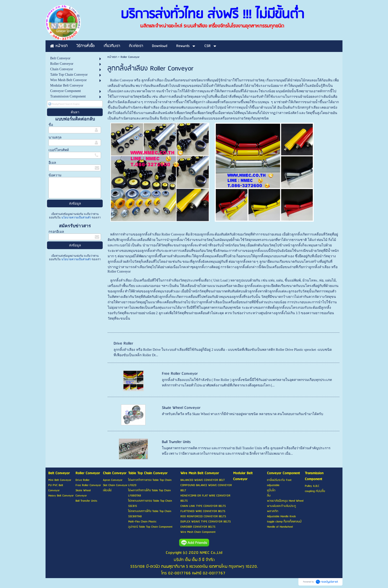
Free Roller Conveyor (180, 374)
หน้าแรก (112, 57)
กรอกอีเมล (56, 232)
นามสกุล (55, 137)
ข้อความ (55, 175)
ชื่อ (51, 125)
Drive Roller (123, 343)
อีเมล (52, 163)
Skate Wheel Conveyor (181, 408)
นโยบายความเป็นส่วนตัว (76, 217)
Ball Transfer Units (176, 442)
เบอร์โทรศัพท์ (59, 150)
